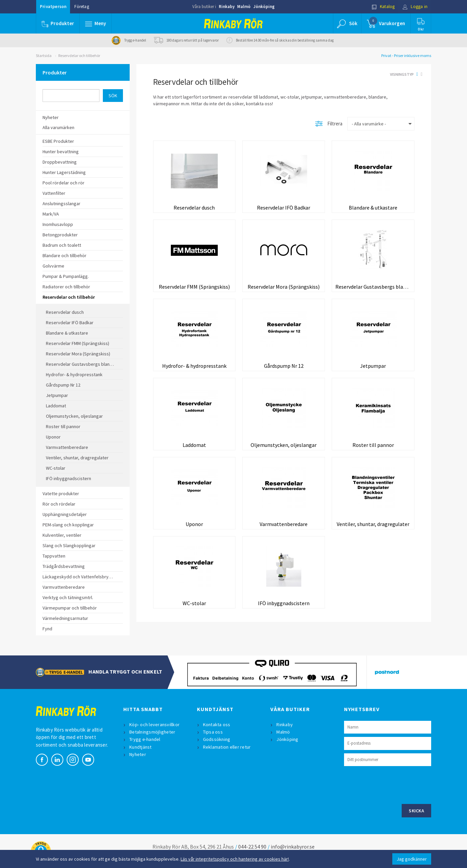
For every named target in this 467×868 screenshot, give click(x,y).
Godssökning (217, 739)
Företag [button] (82, 7)
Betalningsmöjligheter (152, 732)
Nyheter (138, 754)
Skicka (416, 811)
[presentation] (395, 784)
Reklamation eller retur (227, 747)
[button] (95, 23)
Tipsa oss (213, 732)
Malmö (244, 7)
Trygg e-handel (145, 739)
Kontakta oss (217, 725)
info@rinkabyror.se (293, 847)
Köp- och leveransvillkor (154, 725)
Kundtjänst (141, 747)
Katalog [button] (383, 7)
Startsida (44, 55)
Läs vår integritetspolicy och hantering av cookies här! (235, 859)
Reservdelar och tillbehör (79, 55)
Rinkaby (227, 7)
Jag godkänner (412, 859)
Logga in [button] (415, 7)
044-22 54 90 (252, 847)
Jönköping (264, 7)
